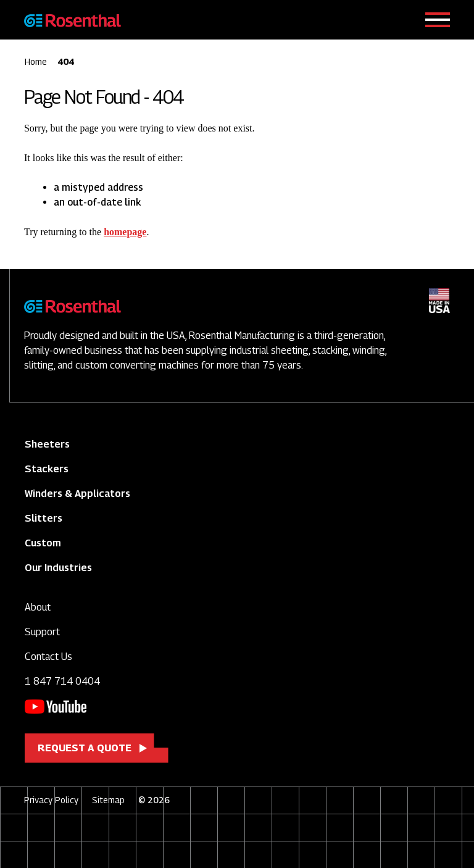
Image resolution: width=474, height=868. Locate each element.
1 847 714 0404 (62, 681)
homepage (125, 232)
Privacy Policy (51, 800)
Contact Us (48, 657)
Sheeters (47, 444)
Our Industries (58, 568)
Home (36, 61)
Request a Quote (85, 748)
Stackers (47, 469)
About (38, 607)
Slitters (44, 518)
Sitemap (108, 800)
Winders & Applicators (77, 494)
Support (42, 632)
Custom (43, 543)
